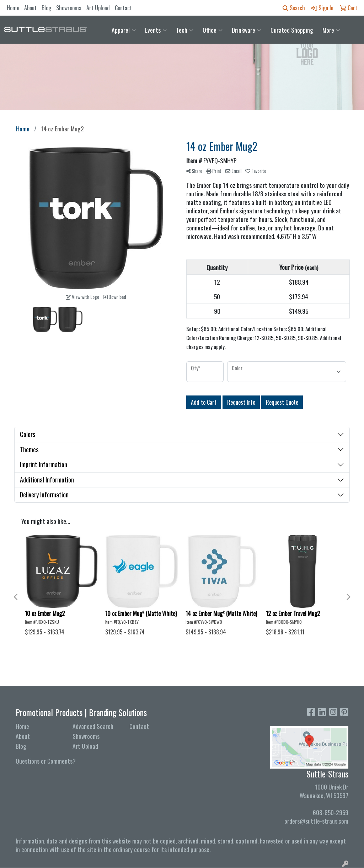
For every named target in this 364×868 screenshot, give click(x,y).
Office (213, 30)
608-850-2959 (331, 812)
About (30, 8)
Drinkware (247, 30)
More (331, 30)
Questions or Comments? (46, 761)
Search (294, 8)
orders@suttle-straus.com (316, 821)
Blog (46, 8)
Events (156, 30)
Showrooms (69, 8)
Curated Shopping (292, 30)
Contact (123, 8)
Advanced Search (93, 726)
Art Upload (98, 8)
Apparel (124, 30)
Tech (185, 30)
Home (13, 8)
